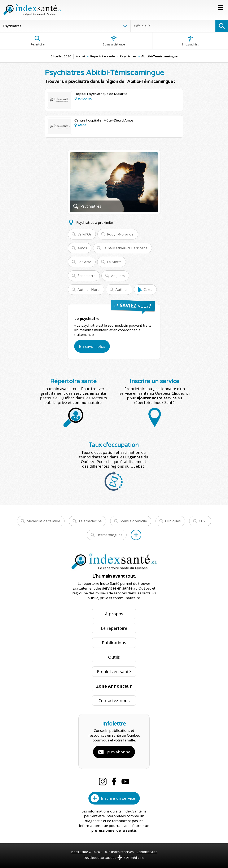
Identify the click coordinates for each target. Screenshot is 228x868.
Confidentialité (147, 852)
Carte (148, 289)
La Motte (114, 262)
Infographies (190, 41)
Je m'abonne (119, 752)
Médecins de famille (43, 521)
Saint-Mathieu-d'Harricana (125, 248)
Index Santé (79, 852)
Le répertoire (114, 628)
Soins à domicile (133, 521)
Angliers (118, 276)
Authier (122, 289)
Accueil (81, 56)
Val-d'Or (84, 234)
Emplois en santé (114, 672)
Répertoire (38, 41)
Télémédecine (90, 521)
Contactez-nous (114, 700)
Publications (114, 643)
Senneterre (86, 276)
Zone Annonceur (114, 686)
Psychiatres (128, 56)
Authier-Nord (89, 289)
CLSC (203, 521)
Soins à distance (114, 41)
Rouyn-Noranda (120, 234)
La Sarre (84, 262)
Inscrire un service (118, 798)
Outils (114, 657)
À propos (114, 614)
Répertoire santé (103, 56)
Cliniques (173, 521)
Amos (82, 248)
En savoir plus (92, 346)
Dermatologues (109, 535)
